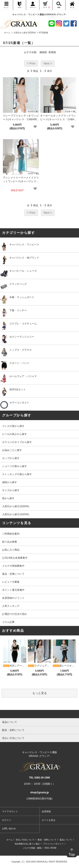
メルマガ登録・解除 (32, 848)
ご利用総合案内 (11, 534)
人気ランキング (11, 606)
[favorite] (35, 127)
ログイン (7, 820)
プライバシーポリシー (53, 844)
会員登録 (46, 811)
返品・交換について (13, 574)
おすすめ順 (30, 52)
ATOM (53, 848)
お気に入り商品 (11, 550)
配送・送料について (47, 840)
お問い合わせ (9, 828)
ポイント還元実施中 (13, 590)
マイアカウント (10, 811)
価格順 (43, 52)
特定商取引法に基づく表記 (27, 844)
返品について (66, 840)
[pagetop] (39, 714)
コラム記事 (8, 622)
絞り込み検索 (10, 542)
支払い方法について (25, 840)
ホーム (7, 33)
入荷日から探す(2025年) (25, 33)
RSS (47, 848)
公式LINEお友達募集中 (15, 558)
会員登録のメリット (13, 598)
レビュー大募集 (11, 582)
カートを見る (49, 820)
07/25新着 (43, 33)
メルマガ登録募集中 (13, 566)
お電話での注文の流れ (15, 614)
